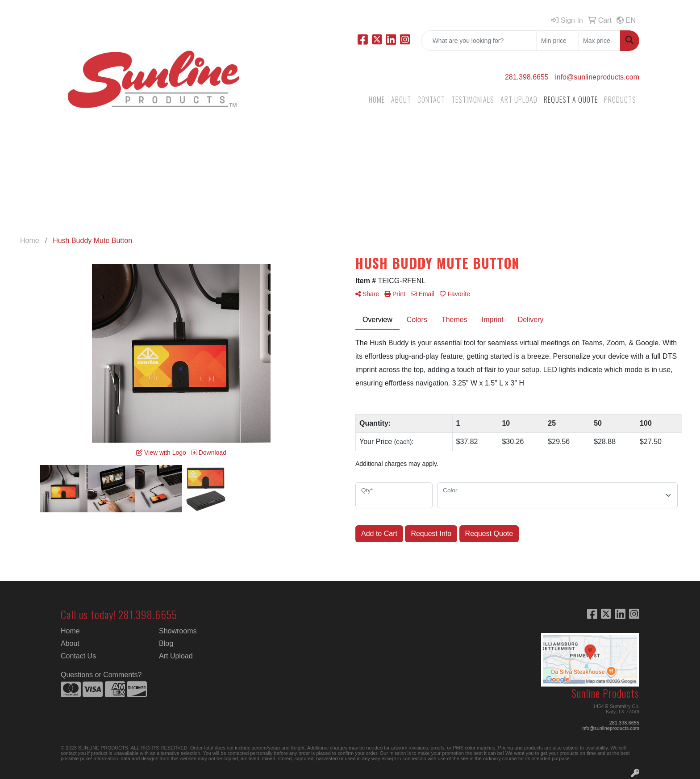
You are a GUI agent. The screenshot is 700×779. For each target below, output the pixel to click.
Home (70, 631)
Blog (166, 643)
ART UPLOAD (519, 100)
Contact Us (78, 656)
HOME (377, 100)
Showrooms (178, 631)
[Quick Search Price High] (599, 41)
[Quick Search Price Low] (557, 41)
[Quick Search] (479, 41)
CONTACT (431, 100)
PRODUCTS (620, 100)
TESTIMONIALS (473, 100)
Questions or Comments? (101, 675)
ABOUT (401, 100)
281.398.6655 (527, 77)
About (70, 643)
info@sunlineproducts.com (597, 77)
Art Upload (176, 656)
